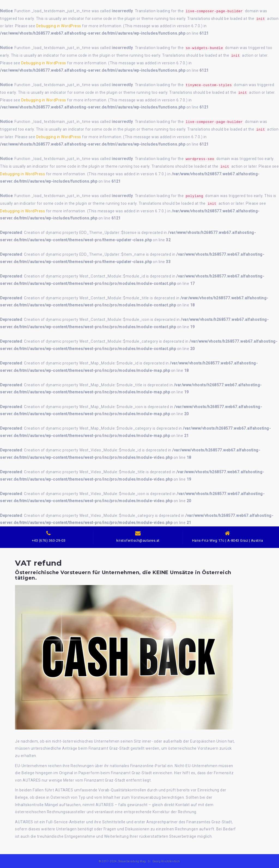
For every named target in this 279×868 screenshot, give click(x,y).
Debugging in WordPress (59, 26)
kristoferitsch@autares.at (138, 540)
